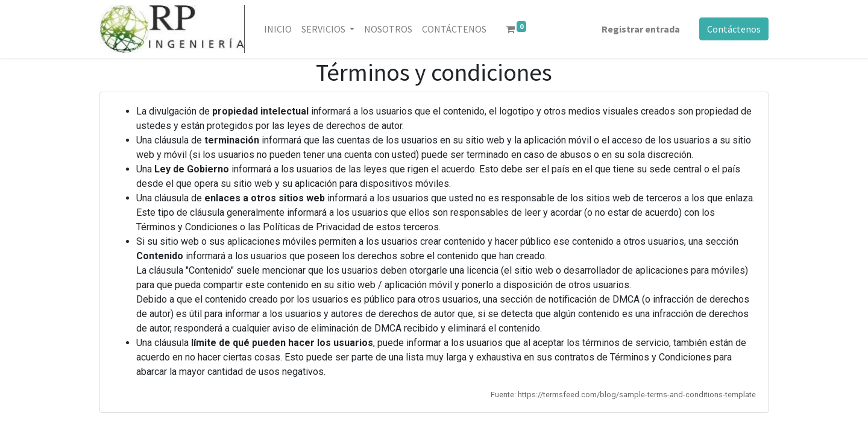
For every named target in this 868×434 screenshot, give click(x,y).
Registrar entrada (641, 29)
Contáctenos (734, 29)
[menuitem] (278, 29)
